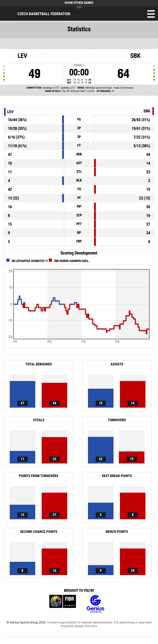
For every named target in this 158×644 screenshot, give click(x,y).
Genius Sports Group (95, 604)
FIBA (63, 604)
